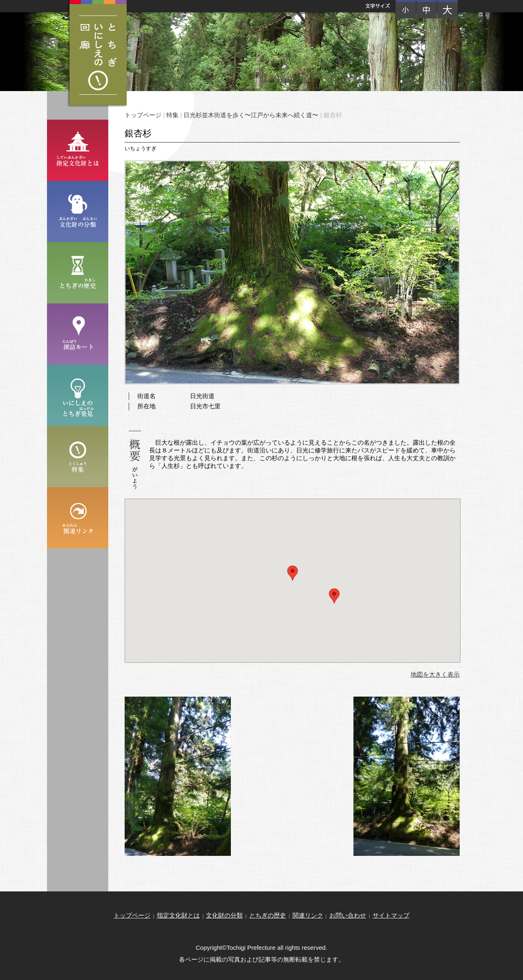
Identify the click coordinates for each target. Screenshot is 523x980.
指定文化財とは (178, 915)
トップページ (143, 115)
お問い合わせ (348, 915)
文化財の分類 (224, 915)
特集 (172, 115)
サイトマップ (391, 915)
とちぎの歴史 (268, 915)
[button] (293, 573)
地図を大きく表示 (435, 674)
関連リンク (308, 915)
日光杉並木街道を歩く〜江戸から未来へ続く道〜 (251, 115)
